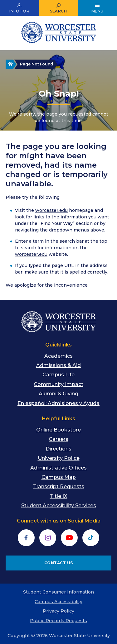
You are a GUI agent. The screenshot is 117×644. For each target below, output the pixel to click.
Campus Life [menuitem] (58, 375)
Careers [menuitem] (58, 439)
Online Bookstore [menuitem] (58, 430)
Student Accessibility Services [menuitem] (59, 506)
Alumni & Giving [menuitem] (58, 394)
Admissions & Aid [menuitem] (58, 365)
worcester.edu (51, 210)
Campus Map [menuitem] (59, 477)
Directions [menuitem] (58, 449)
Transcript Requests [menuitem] (59, 487)
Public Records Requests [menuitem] (58, 621)
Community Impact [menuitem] (58, 384)
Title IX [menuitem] (59, 496)
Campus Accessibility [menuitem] (58, 602)
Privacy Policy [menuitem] (58, 611)
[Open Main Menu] (97, 8)
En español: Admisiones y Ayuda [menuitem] (58, 403)
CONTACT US (59, 563)
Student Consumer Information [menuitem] (58, 592)
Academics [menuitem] (58, 356)
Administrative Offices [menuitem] (58, 468)
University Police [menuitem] (59, 458)
